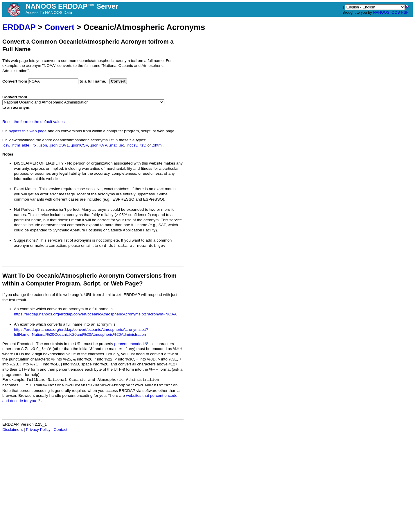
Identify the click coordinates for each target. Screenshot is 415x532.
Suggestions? (26, 240)
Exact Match (25, 189)
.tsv (142, 145)
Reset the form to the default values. (34, 122)
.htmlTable (20, 145)
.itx (34, 145)
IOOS (395, 12)
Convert (59, 27)
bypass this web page (28, 131)
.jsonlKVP (98, 145)
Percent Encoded (17, 344)
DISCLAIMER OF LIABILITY (39, 163)
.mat (113, 145)
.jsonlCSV (79, 145)
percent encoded (131, 344)
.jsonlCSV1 (59, 145)
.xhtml (157, 145)
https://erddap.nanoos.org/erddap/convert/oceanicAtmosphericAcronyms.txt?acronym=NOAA (95, 314)
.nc (121, 145)
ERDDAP (19, 27)
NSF (405, 12)
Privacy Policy (38, 430)
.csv (6, 145)
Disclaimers (12, 430)
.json (43, 145)
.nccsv (132, 145)
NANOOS (381, 12)
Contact (61, 430)
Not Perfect (24, 209)
